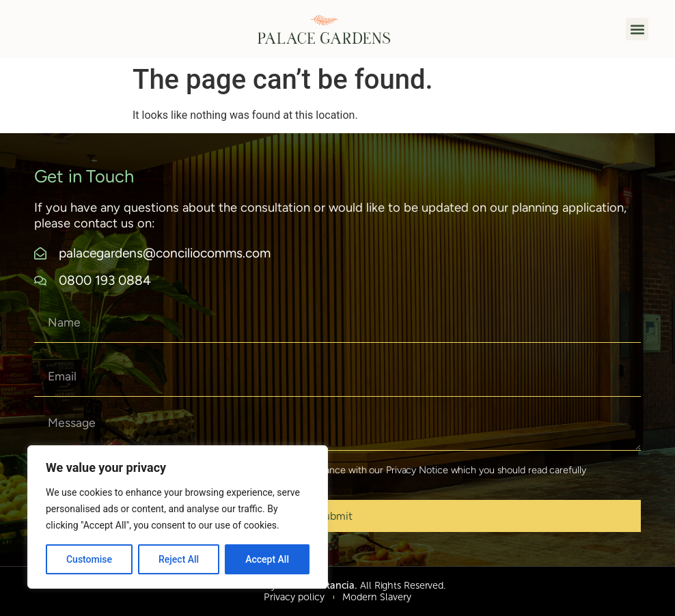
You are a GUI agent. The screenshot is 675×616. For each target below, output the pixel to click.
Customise (89, 559)
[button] (637, 29)
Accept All (267, 559)
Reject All (179, 559)
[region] (178, 517)
